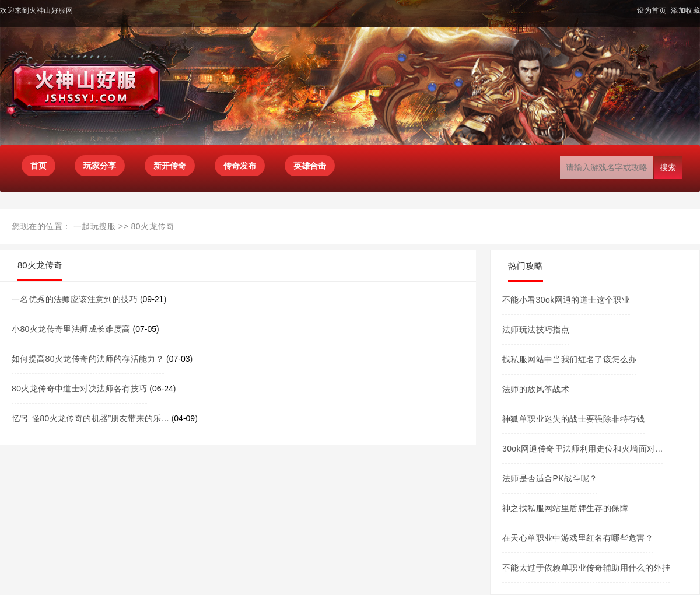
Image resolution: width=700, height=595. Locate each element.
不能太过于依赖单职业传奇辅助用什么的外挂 (586, 568)
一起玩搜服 (95, 226)
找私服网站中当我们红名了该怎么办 (569, 359)
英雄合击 (310, 166)
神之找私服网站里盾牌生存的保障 (565, 508)
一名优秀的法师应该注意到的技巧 (75, 299)
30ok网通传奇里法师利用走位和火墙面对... (582, 449)
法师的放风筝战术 (536, 389)
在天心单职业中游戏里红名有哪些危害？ (578, 538)
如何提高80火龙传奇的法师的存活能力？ (88, 359)
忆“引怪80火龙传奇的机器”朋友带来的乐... (90, 418)
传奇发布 (240, 166)
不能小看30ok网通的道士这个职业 (566, 300)
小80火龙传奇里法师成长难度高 (71, 329)
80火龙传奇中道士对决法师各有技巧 (79, 388)
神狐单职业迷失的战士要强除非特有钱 (574, 419)
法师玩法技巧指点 (536, 330)
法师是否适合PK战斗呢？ (550, 478)
